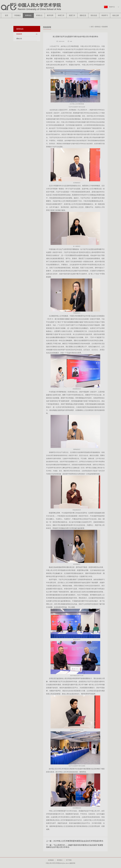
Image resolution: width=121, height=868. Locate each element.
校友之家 (116, 15)
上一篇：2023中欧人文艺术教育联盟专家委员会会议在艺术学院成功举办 (75, 841)
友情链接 (52, 860)
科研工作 (61, 15)
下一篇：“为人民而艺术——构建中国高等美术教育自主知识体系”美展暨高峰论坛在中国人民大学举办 (75, 846)
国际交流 (83, 15)
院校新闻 (19, 34)
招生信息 (94, 15)
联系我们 (60, 860)
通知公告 (19, 39)
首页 (7, 15)
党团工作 (72, 15)
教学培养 (50, 15)
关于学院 (69, 860)
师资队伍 (39, 15)
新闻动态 (28, 15)
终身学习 (105, 15)
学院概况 (17, 15)
